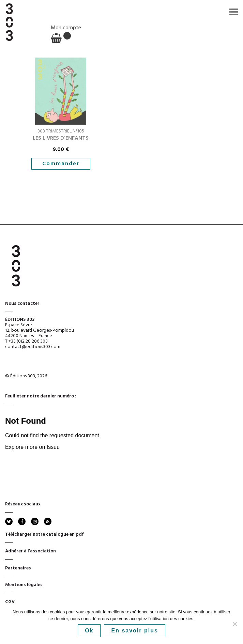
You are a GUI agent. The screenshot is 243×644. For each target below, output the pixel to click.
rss (47, 521)
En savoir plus (134, 631)
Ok (89, 631)
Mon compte (66, 28)
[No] (234, 624)
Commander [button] (61, 164)
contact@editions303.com (33, 347)
